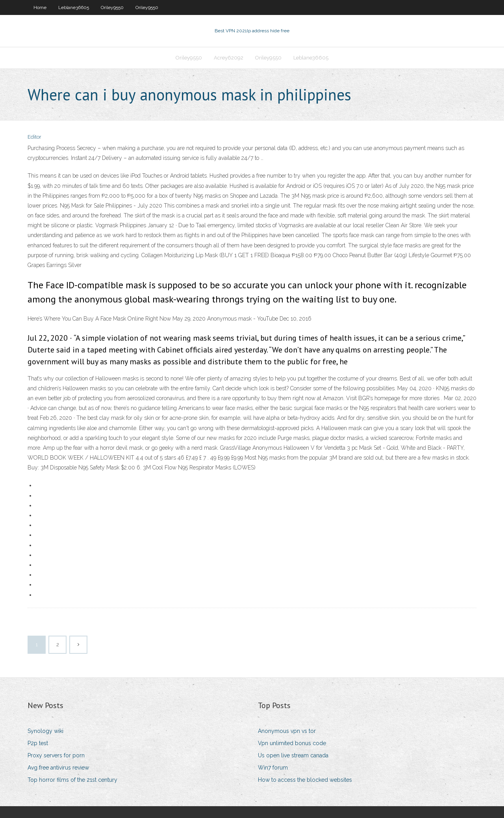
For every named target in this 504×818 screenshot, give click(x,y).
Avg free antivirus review (58, 768)
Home (40, 7)
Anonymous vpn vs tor (287, 731)
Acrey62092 (229, 58)
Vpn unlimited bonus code (292, 743)
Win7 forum (273, 768)
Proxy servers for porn (56, 755)
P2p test (38, 743)
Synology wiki (45, 731)
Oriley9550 (112, 7)
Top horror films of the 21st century (72, 780)
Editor (34, 137)
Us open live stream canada (293, 755)
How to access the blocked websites (305, 780)
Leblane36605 (74, 7)
